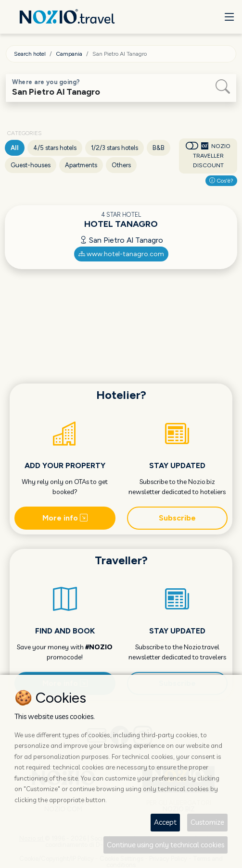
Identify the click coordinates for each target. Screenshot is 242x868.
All (15, 148)
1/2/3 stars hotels (115, 148)
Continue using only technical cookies (166, 845)
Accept (165, 822)
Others (121, 165)
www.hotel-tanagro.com (121, 254)
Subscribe (177, 518)
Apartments (81, 165)
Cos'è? (221, 181)
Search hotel (30, 54)
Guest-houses (31, 165)
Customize (207, 822)
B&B (159, 148)
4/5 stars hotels (55, 148)
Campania (69, 54)
